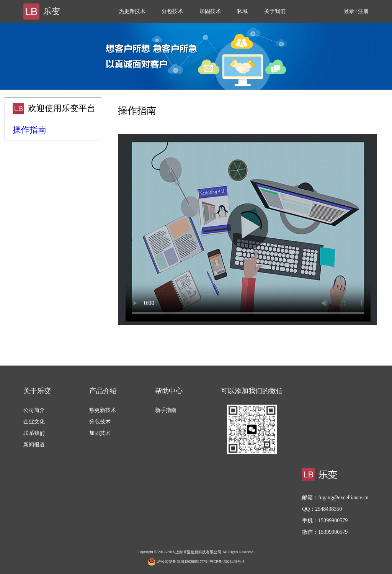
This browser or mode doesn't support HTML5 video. (248, 230)
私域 (242, 11)
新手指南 (166, 410)
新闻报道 (34, 445)
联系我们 (34, 433)
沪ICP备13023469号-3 (226, 562)
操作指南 (29, 130)
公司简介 (34, 410)
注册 (363, 11)
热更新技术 (132, 11)
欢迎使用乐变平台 (62, 108)
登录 (349, 11)
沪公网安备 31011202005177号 (178, 562)
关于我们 (275, 11)
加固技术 (210, 11)
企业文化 (34, 422)
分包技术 (172, 11)
